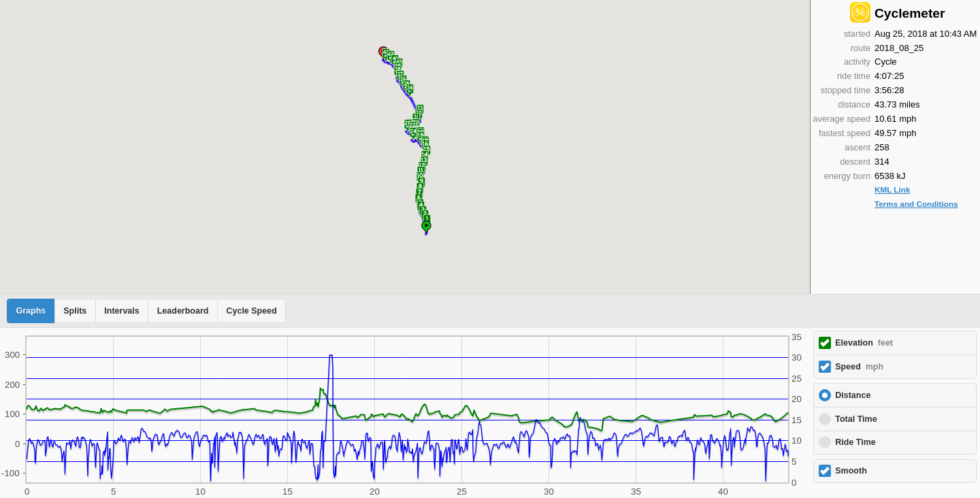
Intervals (121, 311)
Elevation (864, 343)
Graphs (31, 311)
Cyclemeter (910, 13)
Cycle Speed (251, 311)
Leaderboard (183, 311)
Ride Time (855, 442)
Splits (75, 311)
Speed (859, 367)
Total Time (856, 419)
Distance (853, 395)
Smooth (851, 471)
